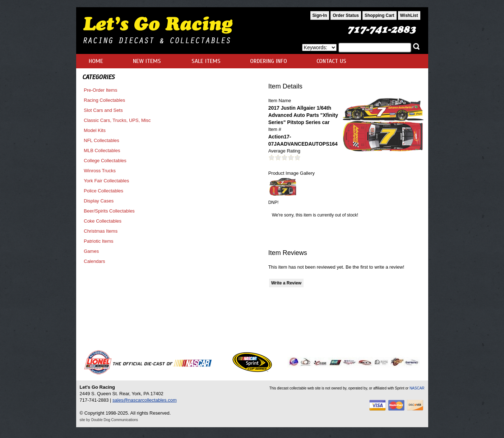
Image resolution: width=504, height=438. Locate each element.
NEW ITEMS (147, 61)
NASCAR (417, 388)
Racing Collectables (104, 100)
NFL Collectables (101, 140)
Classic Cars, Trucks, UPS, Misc (117, 120)
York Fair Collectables (106, 181)
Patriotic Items (98, 241)
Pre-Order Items (100, 90)
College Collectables (105, 161)
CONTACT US (331, 61)
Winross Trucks (100, 171)
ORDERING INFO (269, 61)
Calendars (94, 261)
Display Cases (99, 201)
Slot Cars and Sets (103, 110)
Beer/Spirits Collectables (109, 211)
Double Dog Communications (115, 420)
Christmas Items (101, 231)
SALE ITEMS (206, 61)
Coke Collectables (103, 221)
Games (91, 251)
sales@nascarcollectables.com (145, 400)
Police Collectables (103, 191)
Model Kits (95, 130)
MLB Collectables (102, 150)
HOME (96, 61)
